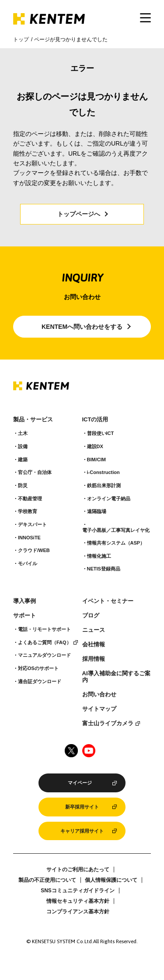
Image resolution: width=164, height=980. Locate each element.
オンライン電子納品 (109, 499)
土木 (23, 433)
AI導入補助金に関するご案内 (116, 677)
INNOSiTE (29, 538)
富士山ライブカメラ (108, 723)
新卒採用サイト (82, 807)
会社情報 (94, 645)
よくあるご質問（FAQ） (45, 642)
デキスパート (32, 524)
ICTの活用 (95, 420)
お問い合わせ (99, 695)
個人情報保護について (111, 880)
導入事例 (24, 601)
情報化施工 (99, 556)
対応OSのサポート (38, 668)
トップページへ (79, 214)
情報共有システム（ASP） (116, 543)
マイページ (80, 783)
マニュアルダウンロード (44, 655)
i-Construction (103, 472)
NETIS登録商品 (104, 569)
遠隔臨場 (97, 511)
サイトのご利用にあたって (78, 870)
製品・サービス (33, 420)
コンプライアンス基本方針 (78, 912)
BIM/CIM (96, 460)
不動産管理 (30, 499)
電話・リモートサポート (44, 629)
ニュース (94, 630)
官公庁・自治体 (35, 472)
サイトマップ (99, 709)
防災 (23, 485)
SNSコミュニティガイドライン (78, 891)
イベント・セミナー (108, 601)
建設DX (95, 446)
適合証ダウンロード (40, 681)
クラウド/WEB (34, 550)
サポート (24, 616)
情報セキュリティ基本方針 (78, 901)
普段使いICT (101, 433)
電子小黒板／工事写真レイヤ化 (116, 530)
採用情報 (94, 659)
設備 (23, 446)
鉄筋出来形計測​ (104, 485)
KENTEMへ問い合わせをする (82, 327)
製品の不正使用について (47, 880)
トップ (21, 39)
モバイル (28, 563)
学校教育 (28, 511)
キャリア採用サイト (82, 831)
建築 (23, 460)
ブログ (91, 616)
